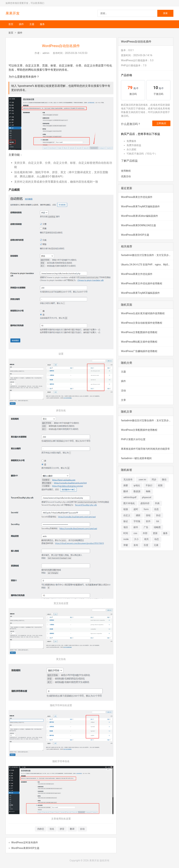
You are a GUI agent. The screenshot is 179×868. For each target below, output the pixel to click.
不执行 (149, 485)
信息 (156, 509)
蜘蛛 (148, 491)
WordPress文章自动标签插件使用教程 (142, 323)
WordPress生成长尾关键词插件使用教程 (143, 313)
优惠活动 (126, 176)
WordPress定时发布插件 (25, 842)
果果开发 (13, 13)
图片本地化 (129, 503)
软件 (148, 521)
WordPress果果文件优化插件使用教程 (142, 283)
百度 (146, 545)
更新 (155, 533)
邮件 (136, 527)
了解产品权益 (129, 161)
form (146, 509)
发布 (136, 545)
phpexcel (147, 497)
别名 (52, 829)
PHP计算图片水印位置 (133, 439)
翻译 (72, 829)
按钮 (148, 515)
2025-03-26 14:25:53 (76, 53)
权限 (160, 485)
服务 (42, 24)
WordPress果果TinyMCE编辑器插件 (140, 206)
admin (46, 53)
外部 (145, 533)
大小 (136, 539)
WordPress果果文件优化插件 (137, 197)
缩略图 (157, 527)
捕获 (138, 515)
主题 (32, 24)
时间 (126, 533)
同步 (154, 479)
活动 (123, 391)
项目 (126, 527)
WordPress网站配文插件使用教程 (139, 342)
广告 (146, 527)
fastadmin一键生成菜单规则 (136, 458)
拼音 (62, 829)
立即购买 (161, 123)
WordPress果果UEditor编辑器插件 (139, 216)
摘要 (126, 485)
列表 (157, 503)
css (135, 533)
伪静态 (41, 829)
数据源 (137, 491)
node (126, 539)
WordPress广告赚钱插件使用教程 (139, 351)
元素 (156, 545)
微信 (164, 479)
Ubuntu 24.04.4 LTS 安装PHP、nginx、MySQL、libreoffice (147, 265)
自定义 (127, 515)
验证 (126, 521)
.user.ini (142, 479)
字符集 (137, 521)
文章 (123, 400)
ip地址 (137, 485)
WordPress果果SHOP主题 (25, 848)
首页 (11, 24)
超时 (136, 509)
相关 (146, 539)
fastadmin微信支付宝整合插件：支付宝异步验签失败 (147, 255)
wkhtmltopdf (130, 497)
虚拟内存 (145, 503)
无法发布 (128, 479)
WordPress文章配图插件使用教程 (139, 332)
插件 (21, 24)
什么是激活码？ (131, 124)
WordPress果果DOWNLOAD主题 (138, 225)
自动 (82, 829)
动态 (157, 539)
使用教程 (126, 171)
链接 (126, 509)
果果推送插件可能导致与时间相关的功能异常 (145, 449)
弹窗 (126, 545)
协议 (158, 515)
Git (158, 521)
